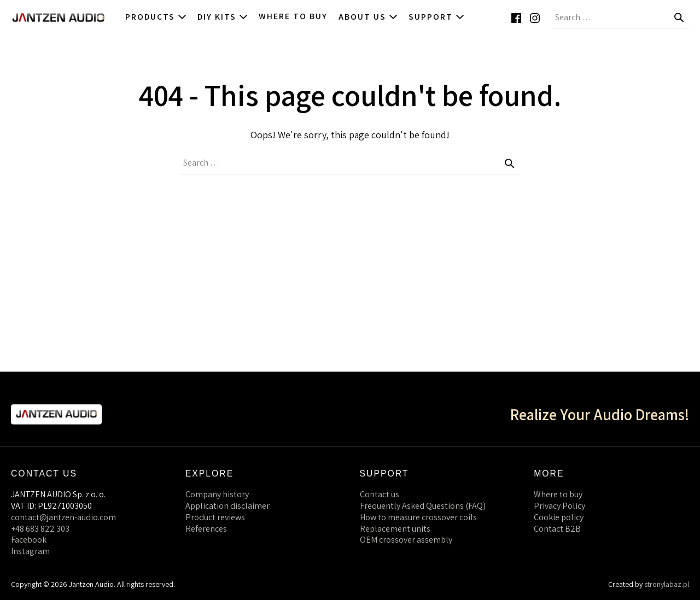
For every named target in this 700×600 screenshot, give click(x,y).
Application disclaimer (227, 506)
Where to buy (293, 16)
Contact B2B (557, 529)
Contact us (380, 494)
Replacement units (395, 529)
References (206, 529)
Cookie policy (559, 517)
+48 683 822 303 (40, 529)
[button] (695, 17)
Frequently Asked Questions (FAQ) (423, 506)
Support (436, 17)
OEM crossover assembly (406, 540)
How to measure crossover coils (418, 517)
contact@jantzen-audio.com (63, 517)
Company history (217, 494)
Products (156, 17)
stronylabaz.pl (667, 584)
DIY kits (223, 17)
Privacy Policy (559, 506)
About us (368, 17)
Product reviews (215, 517)
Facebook (29, 540)
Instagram (30, 551)
